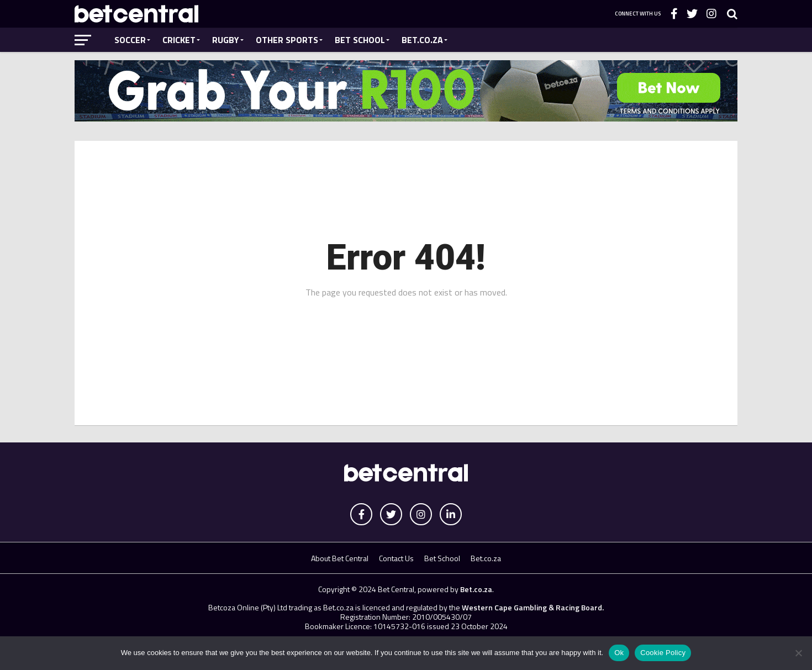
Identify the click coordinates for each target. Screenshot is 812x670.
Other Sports (287, 40)
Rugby (226, 40)
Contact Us (396, 558)
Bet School (360, 40)
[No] (798, 653)
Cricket (179, 40)
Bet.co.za (422, 40)
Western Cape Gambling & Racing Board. (532, 607)
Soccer (130, 40)
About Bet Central (340, 558)
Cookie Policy (663, 653)
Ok (619, 653)
